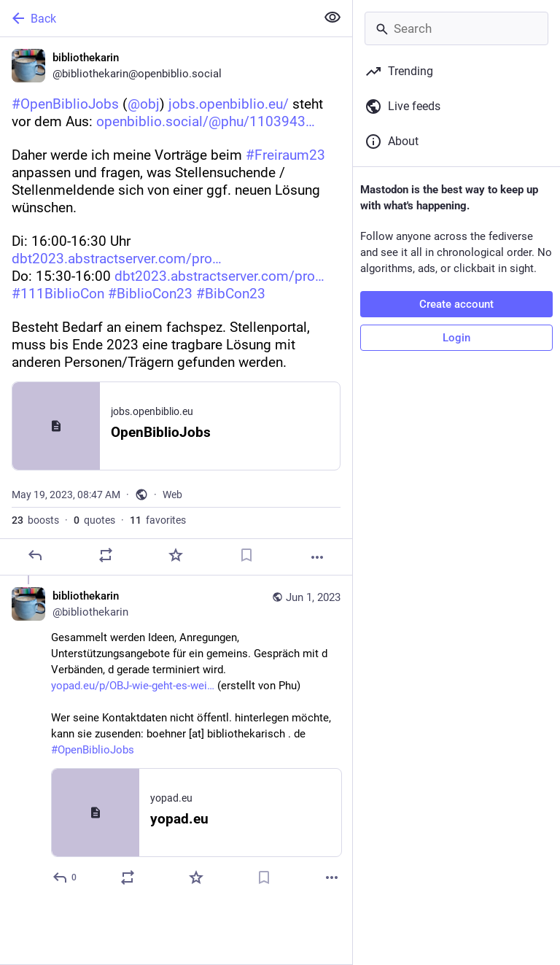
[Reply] (35, 555)
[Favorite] (176, 555)
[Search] (456, 28)
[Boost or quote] (106, 555)
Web (172, 495)
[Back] (156, 18)
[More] (317, 557)
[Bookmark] (246, 555)
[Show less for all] (332, 18)
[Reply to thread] (65, 877)
